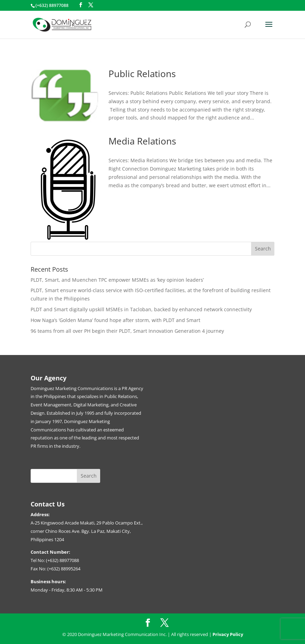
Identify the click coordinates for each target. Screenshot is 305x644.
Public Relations (142, 74)
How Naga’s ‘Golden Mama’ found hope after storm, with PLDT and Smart (116, 320)
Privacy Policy (228, 634)
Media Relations (142, 141)
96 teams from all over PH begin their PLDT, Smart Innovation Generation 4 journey (127, 331)
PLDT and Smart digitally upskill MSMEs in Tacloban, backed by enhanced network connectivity (142, 309)
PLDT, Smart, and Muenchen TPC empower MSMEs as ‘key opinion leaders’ (118, 280)
